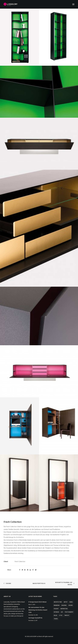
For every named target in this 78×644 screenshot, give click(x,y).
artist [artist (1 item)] (66, 602)
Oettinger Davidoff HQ (35, 618)
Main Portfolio (39, 583)
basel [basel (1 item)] (71, 602)
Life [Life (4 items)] (62, 612)
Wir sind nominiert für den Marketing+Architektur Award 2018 (38, 610)
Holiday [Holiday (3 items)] (56, 609)
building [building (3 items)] (64, 605)
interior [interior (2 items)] (56, 612)
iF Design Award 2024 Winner (38, 602)
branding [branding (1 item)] (57, 605)
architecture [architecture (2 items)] (58, 602)
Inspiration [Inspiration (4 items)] (64, 609)
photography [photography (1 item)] (69, 612)
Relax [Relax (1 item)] (55, 615)
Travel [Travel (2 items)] (56, 619)
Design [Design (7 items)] (71, 605)
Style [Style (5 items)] (61, 615)
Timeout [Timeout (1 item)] (67, 615)
